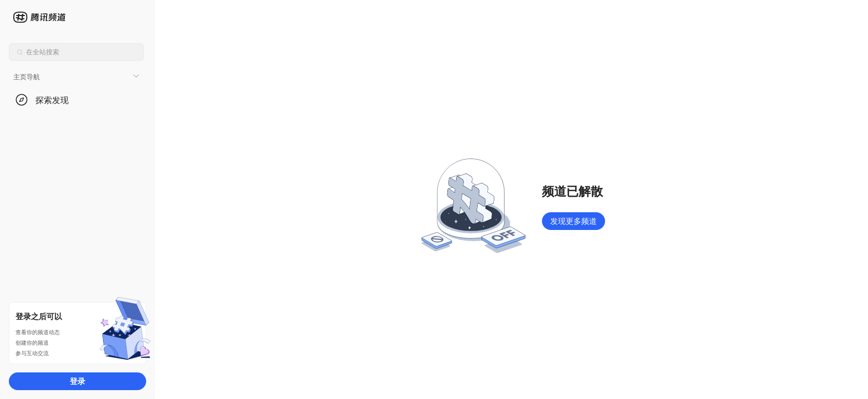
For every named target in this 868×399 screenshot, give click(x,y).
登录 (77, 381)
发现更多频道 (573, 221)
